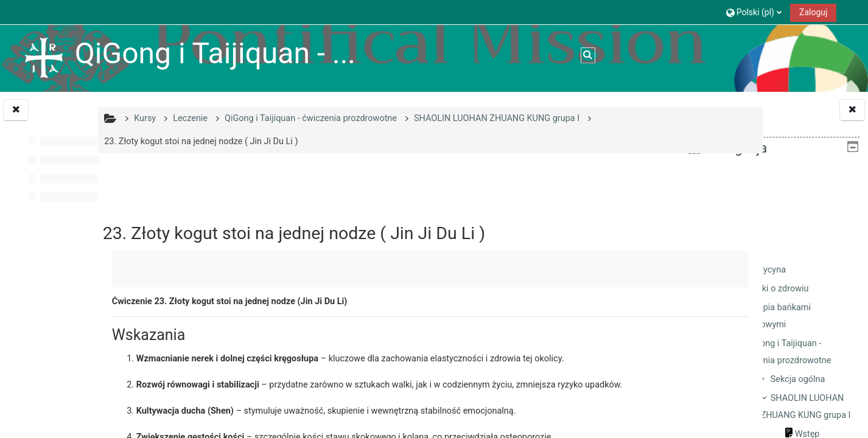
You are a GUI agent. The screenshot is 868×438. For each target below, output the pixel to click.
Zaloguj (813, 12)
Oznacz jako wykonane (266, 268)
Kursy (709, 232)
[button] (754, 12)
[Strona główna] (44, 58)
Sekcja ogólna (798, 379)
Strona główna (726, 176)
